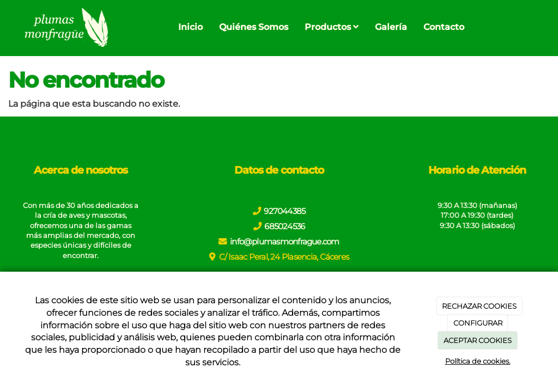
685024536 (284, 226)
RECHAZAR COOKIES (479, 306)
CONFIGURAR (478, 323)
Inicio (190, 27)
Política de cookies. (478, 361)
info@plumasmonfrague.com (285, 241)
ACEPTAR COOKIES (478, 340)
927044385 (284, 211)
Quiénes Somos (254, 27)
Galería (391, 27)
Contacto (444, 27)
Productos (332, 27)
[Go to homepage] (65, 27)
